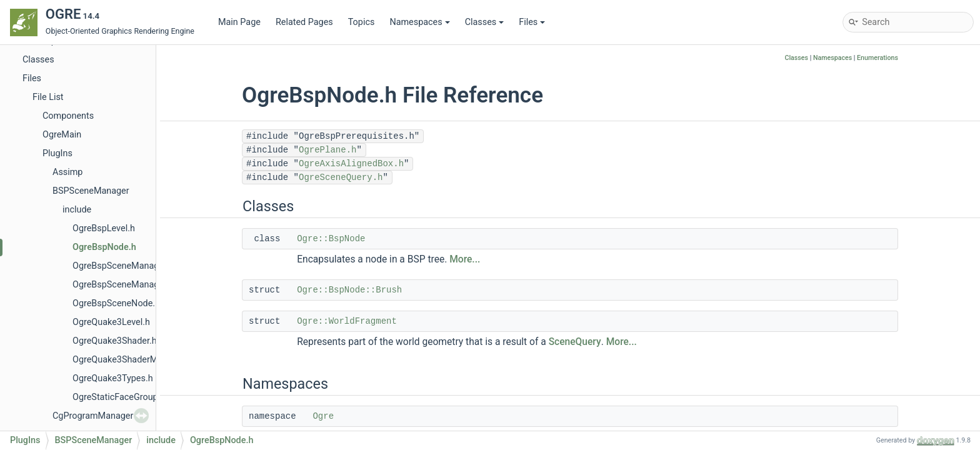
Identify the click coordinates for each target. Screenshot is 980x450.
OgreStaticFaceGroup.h (119, 397)
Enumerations (877, 58)
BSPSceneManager (91, 191)
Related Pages (304, 22)
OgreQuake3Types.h (113, 378)
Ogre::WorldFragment (347, 321)
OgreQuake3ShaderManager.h (132, 360)
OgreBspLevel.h (104, 228)
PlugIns (57, 153)
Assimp (67, 172)
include (77, 210)
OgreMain (62, 135)
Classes (485, 22)
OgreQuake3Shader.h (115, 341)
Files (532, 22)
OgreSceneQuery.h (341, 177)
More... (465, 259)
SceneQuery (575, 342)
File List (48, 97)
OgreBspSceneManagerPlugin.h (136, 285)
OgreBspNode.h (104, 247)
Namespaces (419, 22)
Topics (362, 22)
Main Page (239, 22)
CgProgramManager (93, 416)
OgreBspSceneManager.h (123, 266)
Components (68, 116)
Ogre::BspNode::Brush (349, 290)
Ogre (323, 416)
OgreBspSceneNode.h (116, 303)
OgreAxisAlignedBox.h (351, 164)
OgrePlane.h (327, 150)
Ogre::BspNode (331, 239)
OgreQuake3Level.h (111, 322)
